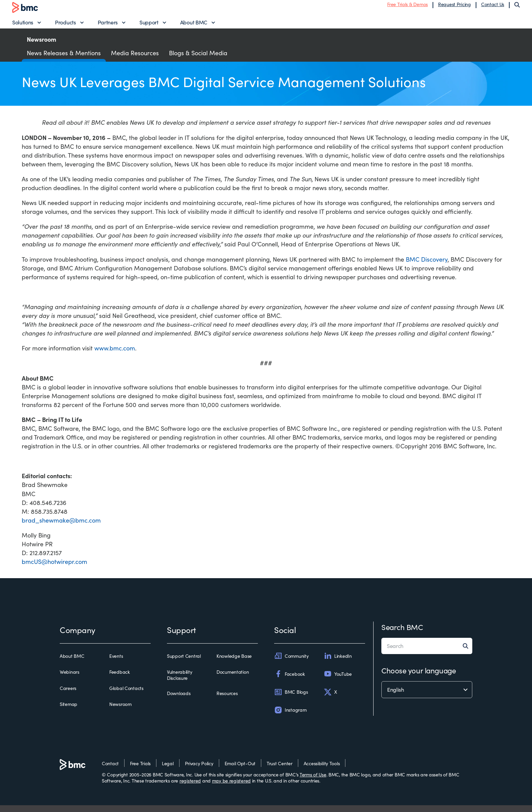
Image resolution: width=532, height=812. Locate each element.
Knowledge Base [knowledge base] (234, 663)
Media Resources (135, 60)
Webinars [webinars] (70, 679)
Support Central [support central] (184, 663)
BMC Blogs (291, 699)
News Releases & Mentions (64, 60)
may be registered (231, 787)
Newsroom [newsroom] (120, 711)
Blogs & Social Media (198, 60)
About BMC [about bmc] (72, 663)
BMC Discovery (427, 266)
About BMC (194, 26)
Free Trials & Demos (407, 8)
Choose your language (419, 677)
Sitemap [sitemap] (69, 711)
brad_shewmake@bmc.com (61, 527)
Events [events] (116, 663)
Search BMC (402, 634)
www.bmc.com (115, 355)
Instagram (290, 717)
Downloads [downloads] (179, 701)
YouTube (338, 681)
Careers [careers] (68, 695)
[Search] (517, 8)
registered (190, 787)
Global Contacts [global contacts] (126, 695)
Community (291, 663)
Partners (108, 26)
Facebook (290, 681)
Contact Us (493, 8)
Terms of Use (313, 781)
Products (65, 26)
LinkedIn (338, 663)
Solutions (23, 26)
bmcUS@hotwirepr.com (54, 568)
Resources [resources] (227, 701)
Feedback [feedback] (120, 679)
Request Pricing (454, 8)
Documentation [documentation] (233, 679)
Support (149, 26)
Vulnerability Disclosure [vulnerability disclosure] (179, 682)
